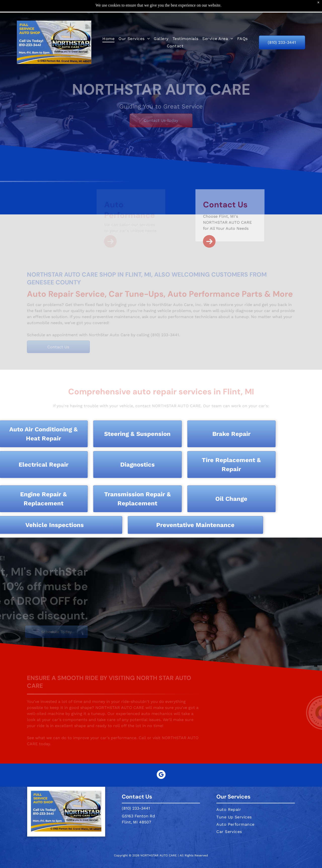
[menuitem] (108, 26)
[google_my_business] (161, 763)
